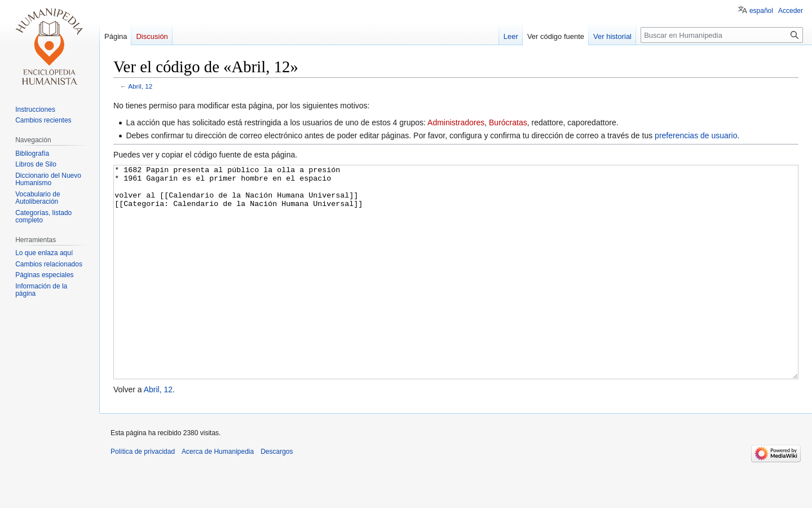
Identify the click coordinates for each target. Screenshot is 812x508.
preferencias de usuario (696, 135)
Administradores (456, 122)
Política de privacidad (143, 494)
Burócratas (508, 122)
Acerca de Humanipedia (218, 494)
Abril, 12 (140, 86)
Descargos (277, 494)
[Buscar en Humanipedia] (722, 35)
